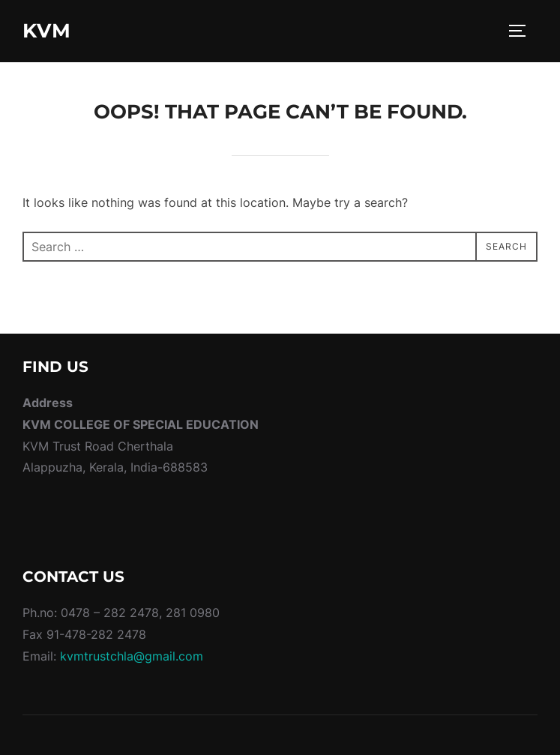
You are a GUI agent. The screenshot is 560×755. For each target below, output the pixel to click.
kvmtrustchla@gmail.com (130, 656)
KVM (47, 31)
